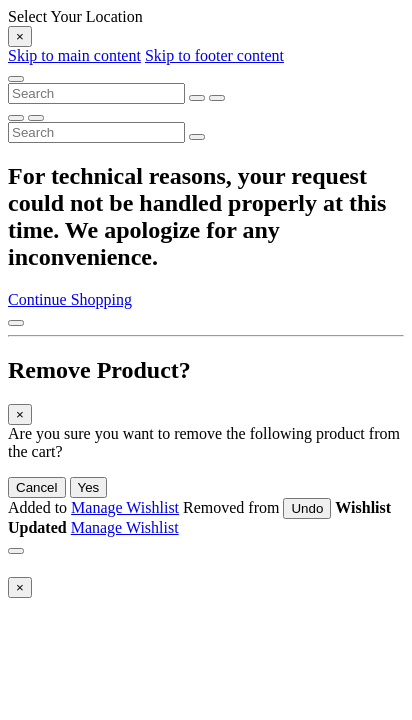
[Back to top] (16, 323)
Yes (89, 487)
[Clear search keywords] (197, 98)
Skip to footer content (214, 55)
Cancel (37, 487)
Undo (307, 508)
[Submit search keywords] (217, 98)
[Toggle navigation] (16, 79)
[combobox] (96, 93)
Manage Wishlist (125, 507)
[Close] (20, 36)
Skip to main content (74, 55)
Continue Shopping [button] (70, 299)
